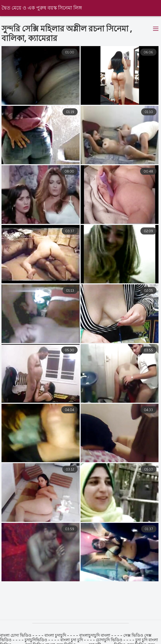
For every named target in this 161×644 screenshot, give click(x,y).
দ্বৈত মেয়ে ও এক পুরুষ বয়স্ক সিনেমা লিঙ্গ (42, 8)
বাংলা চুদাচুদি (56, 636)
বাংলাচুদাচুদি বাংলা (95, 636)
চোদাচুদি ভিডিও (110, 640)
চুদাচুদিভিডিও (36, 640)
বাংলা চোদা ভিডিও (16, 636)
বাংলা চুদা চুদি (72, 640)
